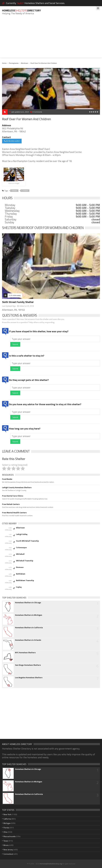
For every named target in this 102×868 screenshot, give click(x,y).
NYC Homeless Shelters (25, 653)
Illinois (6, 845)
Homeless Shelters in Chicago (28, 603)
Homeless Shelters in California (29, 628)
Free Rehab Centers (11, 504)
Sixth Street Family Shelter (18, 302)
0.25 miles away (15, 295)
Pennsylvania (14, 63)
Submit (15, 344)
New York (7, 814)
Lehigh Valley (22, 534)
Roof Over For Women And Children (44, 63)
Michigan (7, 823)
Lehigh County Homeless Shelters (17, 487)
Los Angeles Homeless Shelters (29, 678)
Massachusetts (10, 836)
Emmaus (20, 567)
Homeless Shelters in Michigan (29, 615)
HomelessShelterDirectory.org (51, 864)
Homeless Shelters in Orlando (28, 640)
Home (4, 63)
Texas (6, 841)
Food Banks (7, 479)
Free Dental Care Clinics (13, 496)
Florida (6, 828)
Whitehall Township (25, 561)
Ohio (5, 832)
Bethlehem (21, 574)
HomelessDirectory (21, 10)
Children (25, 191)
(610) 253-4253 (12, 141)
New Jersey (8, 850)
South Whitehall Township (27, 541)
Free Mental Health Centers (14, 513)
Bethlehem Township (25, 580)
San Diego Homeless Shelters (28, 665)
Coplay (19, 587)
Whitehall (20, 554)
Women (15, 191)
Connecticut (8, 854)
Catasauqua (21, 547)
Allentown (24, 63)
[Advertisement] (51, 38)
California (7, 819)
